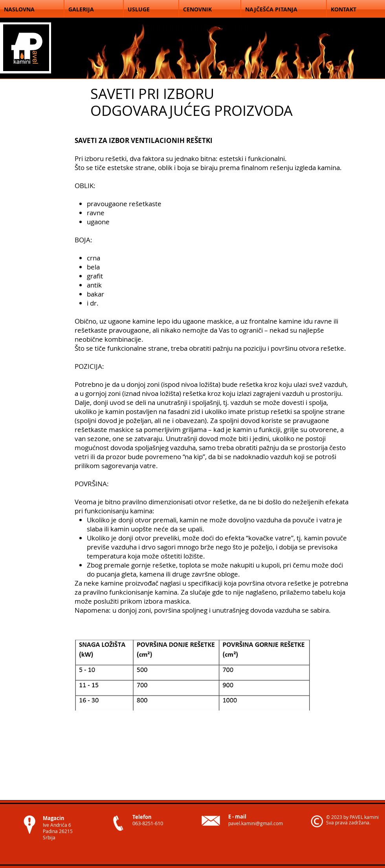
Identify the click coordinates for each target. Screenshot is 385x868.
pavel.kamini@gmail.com (256, 823)
